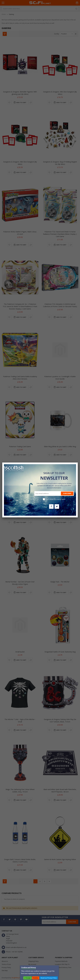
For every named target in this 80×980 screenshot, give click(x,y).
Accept (28, 978)
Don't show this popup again (56, 499)
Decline (36, 978)
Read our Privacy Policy (49, 978)
